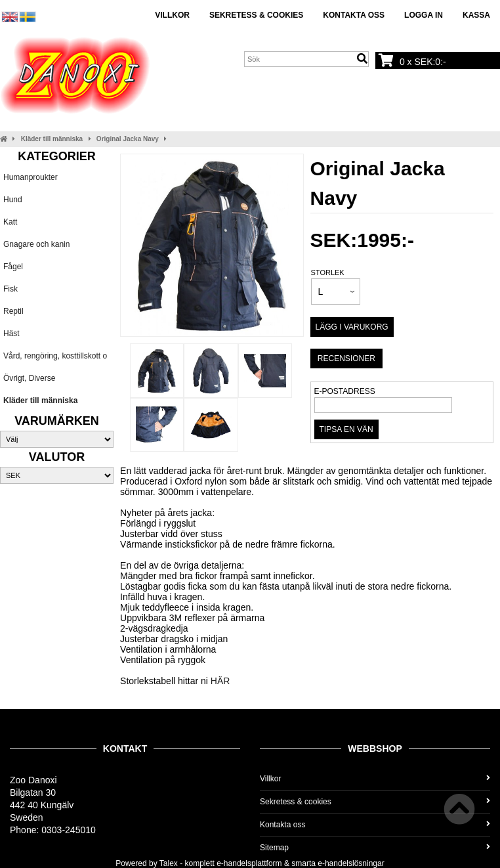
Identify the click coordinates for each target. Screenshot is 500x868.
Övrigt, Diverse (29, 378)
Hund (13, 200)
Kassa (476, 15)
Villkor (172, 15)
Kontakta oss (354, 15)
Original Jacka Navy (128, 139)
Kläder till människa (52, 139)
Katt (10, 222)
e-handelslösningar (351, 863)
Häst (11, 334)
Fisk (10, 289)
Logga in (424, 15)
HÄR (220, 681)
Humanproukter (31, 177)
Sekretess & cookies (256, 15)
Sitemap (375, 848)
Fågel (13, 267)
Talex (169, 863)
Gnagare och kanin (36, 244)
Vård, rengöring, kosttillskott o (55, 356)
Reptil (13, 311)
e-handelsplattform (249, 863)
